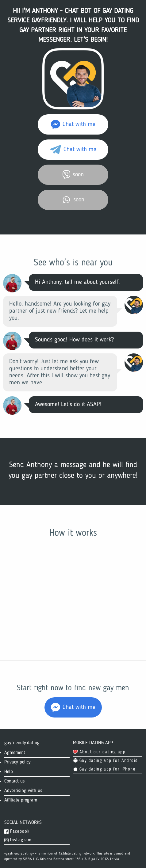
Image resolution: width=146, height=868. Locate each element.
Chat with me (73, 124)
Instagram (18, 840)
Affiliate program (21, 800)
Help (9, 772)
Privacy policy (17, 762)
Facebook (17, 832)
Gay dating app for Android (105, 761)
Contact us (15, 781)
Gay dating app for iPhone (104, 769)
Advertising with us (23, 791)
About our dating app (99, 752)
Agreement (15, 753)
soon (73, 175)
